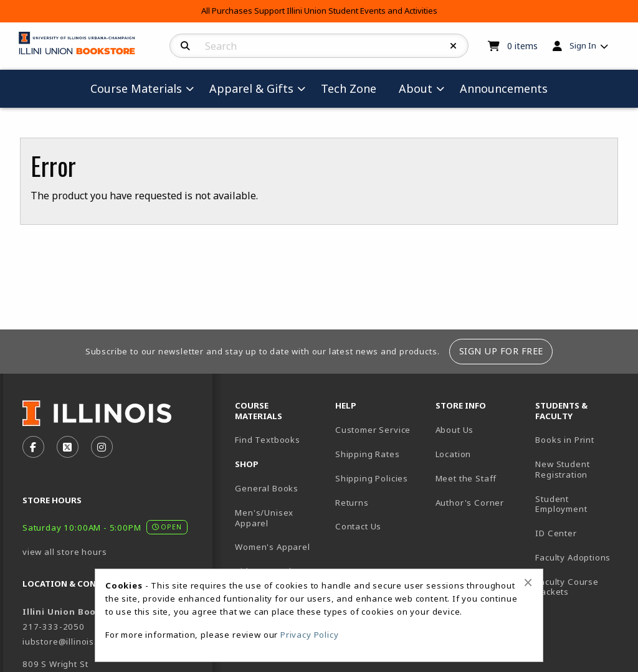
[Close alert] (528, 582)
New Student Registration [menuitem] (562, 469)
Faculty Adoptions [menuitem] (573, 557)
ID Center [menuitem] (556, 533)
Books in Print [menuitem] (565, 440)
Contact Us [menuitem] (358, 526)
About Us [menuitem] (455, 430)
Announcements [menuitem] (504, 88)
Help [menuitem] (346, 405)
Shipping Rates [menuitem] (368, 454)
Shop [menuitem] (247, 464)
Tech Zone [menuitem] (349, 88)
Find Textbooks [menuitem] (268, 440)
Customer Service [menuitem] (373, 430)
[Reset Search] (454, 46)
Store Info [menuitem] (461, 405)
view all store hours (65, 552)
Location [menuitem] (454, 454)
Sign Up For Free (501, 351)
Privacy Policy (310, 635)
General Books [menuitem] (267, 488)
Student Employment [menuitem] (561, 504)
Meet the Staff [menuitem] (466, 478)
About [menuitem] (416, 88)
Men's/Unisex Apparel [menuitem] (264, 518)
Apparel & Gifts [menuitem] (251, 88)
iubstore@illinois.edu (68, 641)
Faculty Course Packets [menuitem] (567, 587)
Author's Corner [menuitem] (470, 503)
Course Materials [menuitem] (136, 88)
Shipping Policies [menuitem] (372, 478)
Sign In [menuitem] (583, 45)
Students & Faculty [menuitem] (561, 411)
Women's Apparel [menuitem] (272, 547)
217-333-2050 (54, 627)
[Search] (185, 46)
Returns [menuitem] (352, 503)
